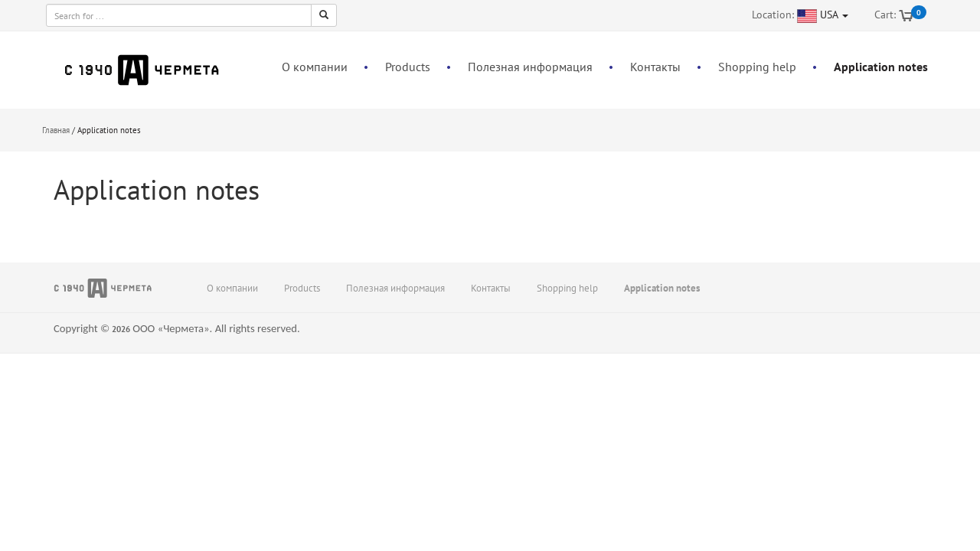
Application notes (881, 67)
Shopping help (757, 67)
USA (834, 15)
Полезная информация (530, 67)
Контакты (655, 67)
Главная (56, 130)
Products (408, 67)
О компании (315, 67)
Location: (773, 15)
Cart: (885, 15)
